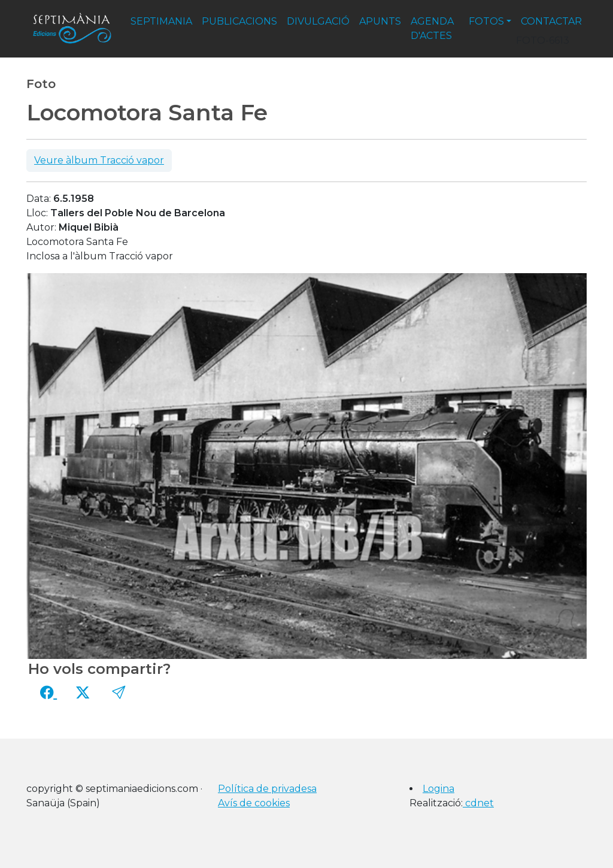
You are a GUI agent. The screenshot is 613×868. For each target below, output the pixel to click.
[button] (119, 692)
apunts (380, 21)
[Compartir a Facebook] (48, 692)
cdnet (478, 803)
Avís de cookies (254, 803)
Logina (438, 789)
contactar (551, 21)
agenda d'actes (432, 28)
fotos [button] (486, 21)
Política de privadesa (267, 789)
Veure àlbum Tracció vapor (99, 160)
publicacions (239, 21)
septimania (161, 21)
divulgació (318, 21)
